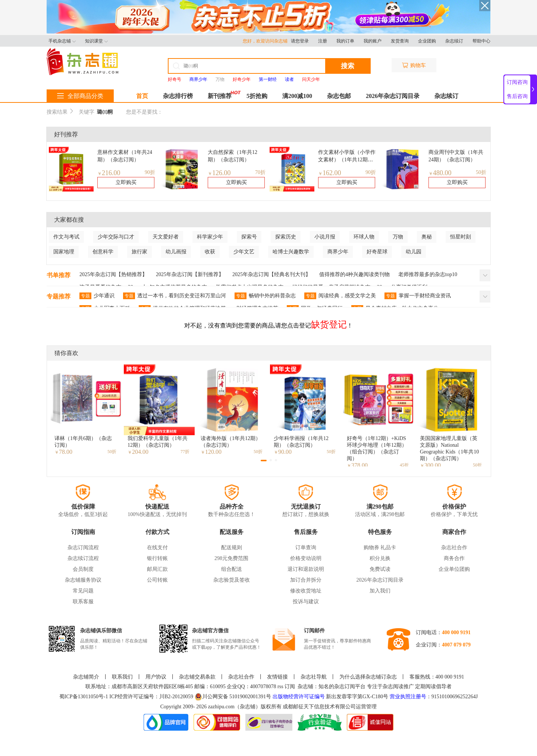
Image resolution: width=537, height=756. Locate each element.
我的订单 (345, 41)
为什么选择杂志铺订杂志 (368, 677)
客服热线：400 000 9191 (437, 677)
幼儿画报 (176, 252)
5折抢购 (257, 96)
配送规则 (232, 548)
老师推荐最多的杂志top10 (428, 274)
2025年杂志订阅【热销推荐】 (113, 274)
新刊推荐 (220, 96)
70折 (260, 172)
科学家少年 (210, 237)
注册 (323, 41)
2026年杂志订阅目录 (393, 96)
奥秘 (427, 237)
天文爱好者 (166, 237)
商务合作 (454, 558)
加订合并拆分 (306, 580)
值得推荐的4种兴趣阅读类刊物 (354, 274)
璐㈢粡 (105, 112)
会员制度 (83, 569)
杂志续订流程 (83, 558)
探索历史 (286, 237)
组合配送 (232, 569)
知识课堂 (96, 41)
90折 (150, 172)
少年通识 (97, 296)
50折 (481, 172)
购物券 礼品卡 (380, 548)
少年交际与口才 (116, 237)
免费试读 (380, 569)
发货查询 (400, 41)
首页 (142, 96)
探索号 (249, 237)
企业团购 (427, 41)
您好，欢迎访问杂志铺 (267, 41)
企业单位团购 (454, 569)
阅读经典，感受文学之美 (340, 296)
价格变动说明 (306, 558)
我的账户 (373, 41)
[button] (264, 461)
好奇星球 (377, 252)
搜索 (348, 66)
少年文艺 (244, 252)
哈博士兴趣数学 (291, 252)
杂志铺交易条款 (197, 677)
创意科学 (103, 252)
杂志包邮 (339, 96)
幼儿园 (414, 252)
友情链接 (277, 677)
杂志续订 (454, 41)
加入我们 (380, 591)
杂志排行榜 (178, 96)
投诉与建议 (306, 602)
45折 (404, 465)
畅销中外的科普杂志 (265, 296)
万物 (220, 79)
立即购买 (126, 182)
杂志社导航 (314, 677)
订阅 (290, 687)
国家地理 (64, 252)
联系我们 (122, 677)
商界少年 (338, 252)
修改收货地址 (306, 591)
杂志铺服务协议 (83, 580)
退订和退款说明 (306, 569)
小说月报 (325, 237)
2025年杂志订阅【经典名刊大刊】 (271, 274)
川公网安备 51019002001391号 (233, 697)
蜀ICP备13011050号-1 (84, 697)
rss (280, 687)
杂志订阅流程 (83, 548)
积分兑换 (380, 558)
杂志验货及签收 (232, 580)
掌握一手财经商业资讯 (418, 296)
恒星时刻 (461, 237)
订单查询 (306, 548)
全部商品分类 (80, 96)
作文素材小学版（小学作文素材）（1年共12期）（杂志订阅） (347, 160)
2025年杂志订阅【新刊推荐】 (190, 274)
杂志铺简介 (86, 677)
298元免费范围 (231, 558)
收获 (210, 252)
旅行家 (139, 252)
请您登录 (300, 41)
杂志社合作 (454, 548)
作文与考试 (66, 237)
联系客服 (83, 602)
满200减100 (297, 96)
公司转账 (157, 580)
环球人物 (364, 237)
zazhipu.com (221, 707)
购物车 (414, 65)
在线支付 (157, 548)
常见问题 (83, 591)
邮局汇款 (157, 569)
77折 (185, 452)
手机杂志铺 (62, 41)
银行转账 (157, 558)
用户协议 (156, 677)
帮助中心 (481, 41)
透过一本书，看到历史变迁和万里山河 (175, 296)
